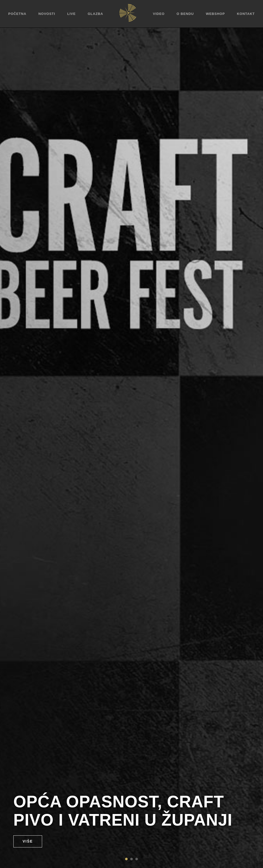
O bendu (185, 14)
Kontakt (246, 14)
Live (72, 14)
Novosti (47, 14)
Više (28, 841)
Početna (17, 14)
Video (159, 14)
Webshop (215, 14)
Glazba (95, 14)
